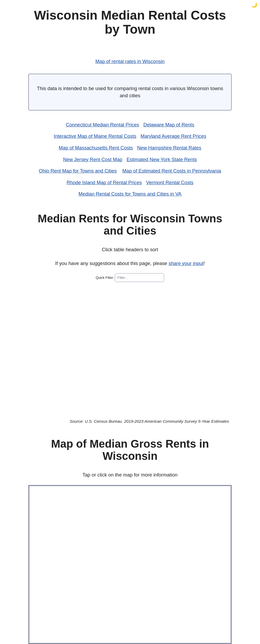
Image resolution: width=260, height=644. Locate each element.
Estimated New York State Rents (162, 159)
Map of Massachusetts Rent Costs (96, 148)
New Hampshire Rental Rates (169, 148)
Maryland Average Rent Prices (173, 136)
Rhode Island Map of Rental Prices (104, 182)
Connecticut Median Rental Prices (102, 125)
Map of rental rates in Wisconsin (130, 61)
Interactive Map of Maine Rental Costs (95, 136)
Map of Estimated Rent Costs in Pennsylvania (172, 171)
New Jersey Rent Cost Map (93, 159)
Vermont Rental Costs (170, 182)
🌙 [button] (254, 5)
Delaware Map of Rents (169, 125)
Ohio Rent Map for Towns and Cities (78, 171)
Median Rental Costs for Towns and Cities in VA (130, 194)
